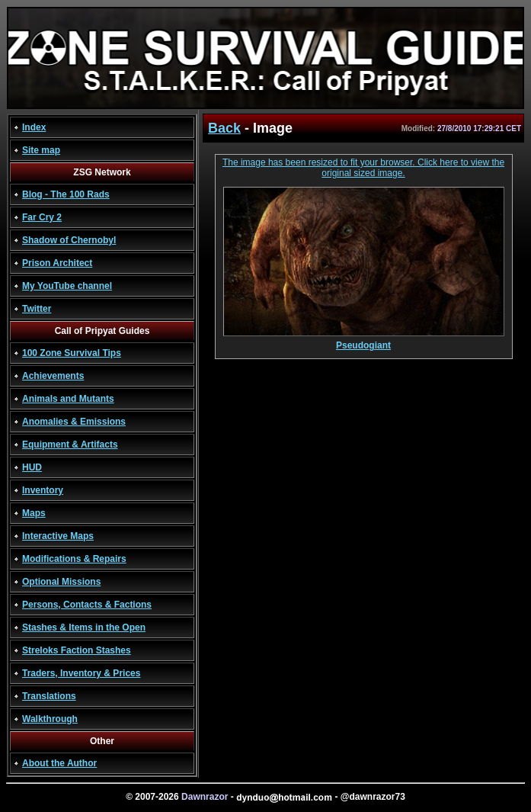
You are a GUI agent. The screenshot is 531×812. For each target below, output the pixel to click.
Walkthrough (50, 719)
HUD (32, 467)
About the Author (59, 763)
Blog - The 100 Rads (66, 194)
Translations (49, 696)
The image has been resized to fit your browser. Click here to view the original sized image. (363, 168)
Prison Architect (57, 263)
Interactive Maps (58, 536)
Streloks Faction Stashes (77, 650)
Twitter (37, 309)
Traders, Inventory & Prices (81, 673)
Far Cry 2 (42, 217)
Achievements (53, 376)
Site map (41, 150)
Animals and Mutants (68, 399)
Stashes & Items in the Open (84, 627)
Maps (34, 513)
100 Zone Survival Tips (72, 353)
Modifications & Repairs (74, 559)
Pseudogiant (364, 341)
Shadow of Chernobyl (69, 240)
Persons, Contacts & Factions (87, 605)
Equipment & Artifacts (70, 445)
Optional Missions (61, 582)
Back (224, 128)
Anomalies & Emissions (74, 422)
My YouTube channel (67, 286)
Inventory (43, 490)
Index (34, 127)
